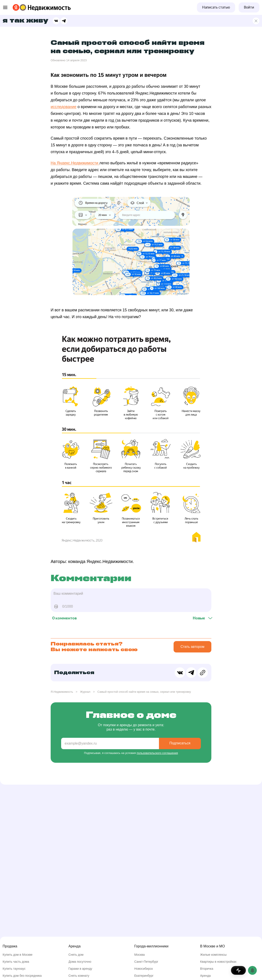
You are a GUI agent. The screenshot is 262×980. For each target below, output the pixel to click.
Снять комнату (79, 976)
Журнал (85, 692)
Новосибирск (144, 969)
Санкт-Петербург (146, 962)
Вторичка (207, 969)
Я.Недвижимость (62, 692)
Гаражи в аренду (80, 969)
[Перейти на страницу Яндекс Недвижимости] (23, 7)
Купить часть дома (16, 962)
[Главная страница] (256, 21)
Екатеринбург (144, 976)
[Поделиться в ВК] (56, 21)
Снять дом (76, 955)
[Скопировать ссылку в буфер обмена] (203, 673)
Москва (140, 955)
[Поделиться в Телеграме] (64, 21)
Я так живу (25, 21)
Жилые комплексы (213, 955)
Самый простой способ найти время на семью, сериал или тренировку (144, 692)
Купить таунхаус (14, 969)
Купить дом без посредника (22, 976)
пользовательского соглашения (157, 753)
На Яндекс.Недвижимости (75, 163)
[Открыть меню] (5, 7)
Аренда (206, 976)
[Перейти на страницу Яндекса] (16, 7)
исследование (64, 107)
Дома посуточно (80, 962)
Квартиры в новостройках (218, 962)
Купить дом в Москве (18, 955)
